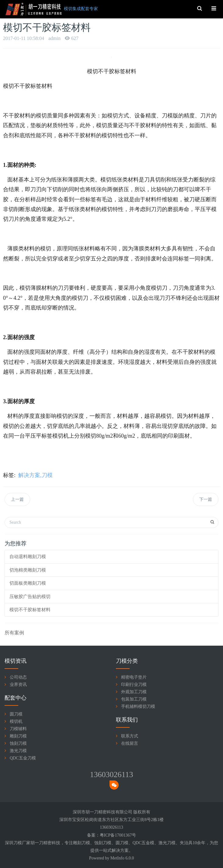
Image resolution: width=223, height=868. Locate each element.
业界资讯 (18, 685)
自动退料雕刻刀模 (28, 557)
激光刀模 (18, 751)
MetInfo (117, 858)
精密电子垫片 (134, 677)
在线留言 (130, 743)
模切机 (16, 721)
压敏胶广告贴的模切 (30, 597)
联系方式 (130, 736)
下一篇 (206, 499)
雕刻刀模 (18, 736)
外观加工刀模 (134, 692)
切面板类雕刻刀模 (28, 583)
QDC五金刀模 (23, 758)
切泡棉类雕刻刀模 (28, 570)
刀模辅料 (18, 729)
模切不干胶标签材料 (30, 610)
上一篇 (17, 499)
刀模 (86, 843)
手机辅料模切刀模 (138, 707)
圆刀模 (16, 714)
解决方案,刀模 (35, 475)
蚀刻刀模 (18, 743)
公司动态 (18, 677)
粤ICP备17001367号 (118, 835)
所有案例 (14, 633)
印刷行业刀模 (134, 685)
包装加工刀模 (134, 699)
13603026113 (111, 775)
